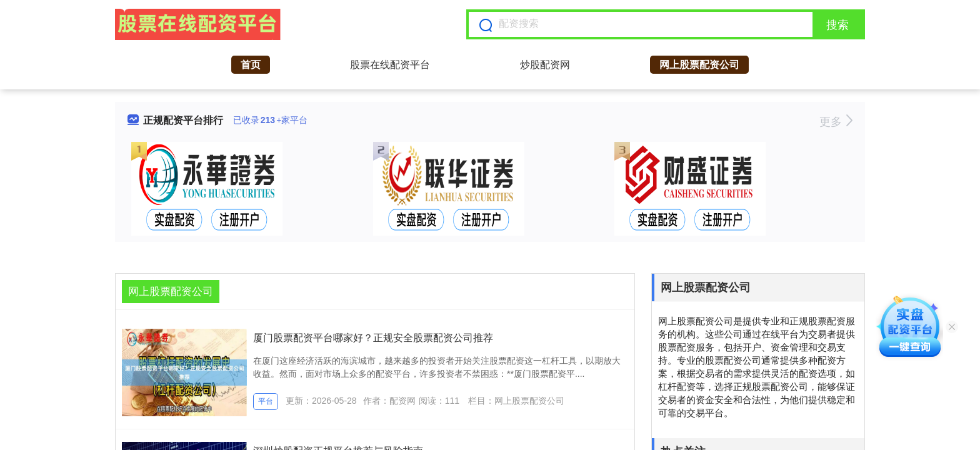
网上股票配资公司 (699, 65)
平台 (266, 401)
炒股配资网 (545, 65)
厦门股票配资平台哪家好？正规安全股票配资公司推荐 (373, 338)
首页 (251, 65)
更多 (836, 122)
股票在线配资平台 (390, 65)
